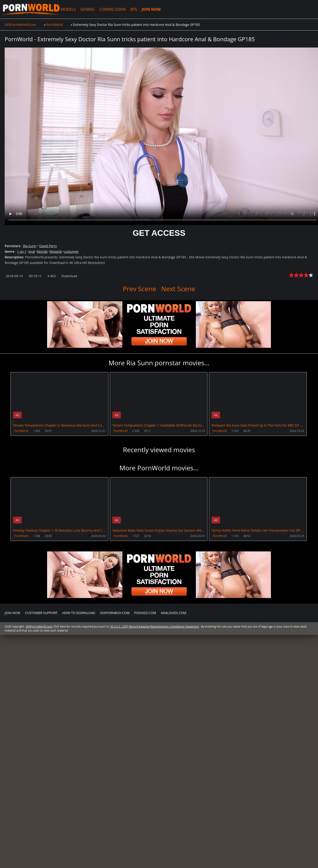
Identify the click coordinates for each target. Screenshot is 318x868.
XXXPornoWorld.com (29, 9)
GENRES (85, 9)
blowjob (56, 251)
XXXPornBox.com (115, 613)
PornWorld (21, 431)
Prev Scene (140, 289)
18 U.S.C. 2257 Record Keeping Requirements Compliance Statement (154, 626)
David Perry (48, 246)
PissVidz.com (145, 613)
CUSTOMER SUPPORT (41, 613)
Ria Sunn (30, 246)
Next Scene (178, 289)
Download (69, 276)
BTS (132, 9)
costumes (71, 251)
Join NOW (12, 613)
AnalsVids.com (174, 613)
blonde (42, 251)
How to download (79, 613)
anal (32, 251)
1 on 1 (22, 251)
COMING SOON (110, 9)
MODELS (66, 9)
